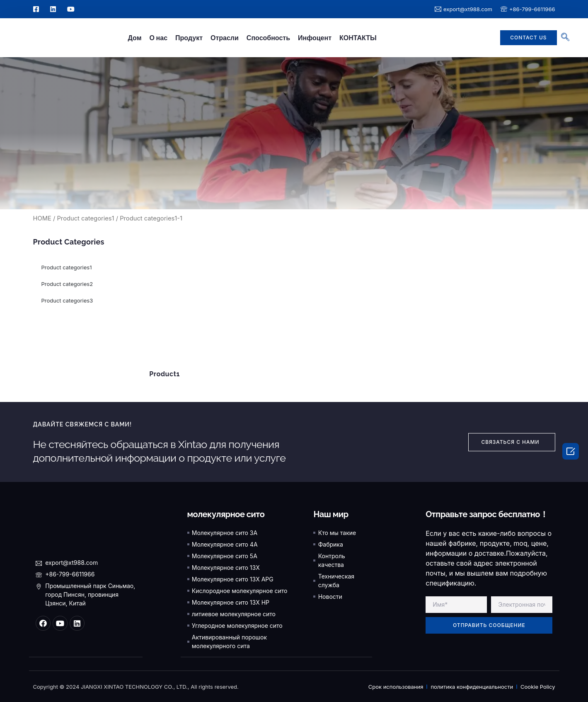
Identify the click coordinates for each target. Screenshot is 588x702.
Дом (134, 38)
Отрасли (225, 38)
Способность (268, 38)
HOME (42, 218)
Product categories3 (67, 300)
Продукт (189, 38)
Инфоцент (315, 38)
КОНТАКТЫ (358, 38)
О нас (158, 38)
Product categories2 (67, 284)
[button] (528, 38)
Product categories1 (85, 218)
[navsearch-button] (561, 38)
